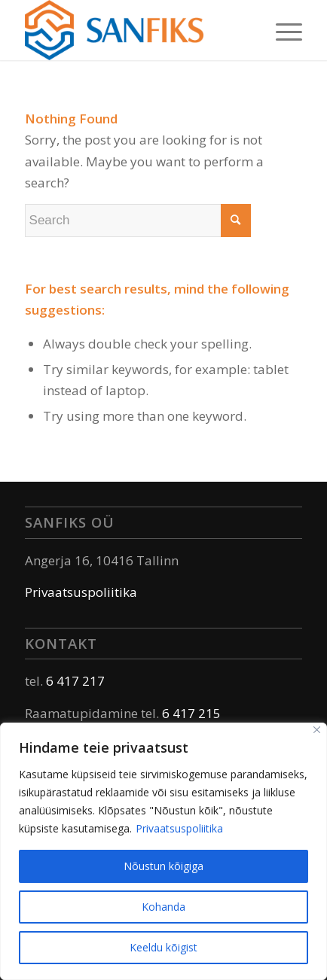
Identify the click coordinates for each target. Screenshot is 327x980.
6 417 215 (191, 713)
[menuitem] (281, 30)
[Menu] (281, 30)
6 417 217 (75, 681)
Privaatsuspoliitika (179, 828)
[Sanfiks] (136, 30)
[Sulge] (317, 730)
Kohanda (163, 907)
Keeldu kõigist (163, 947)
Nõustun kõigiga (163, 866)
